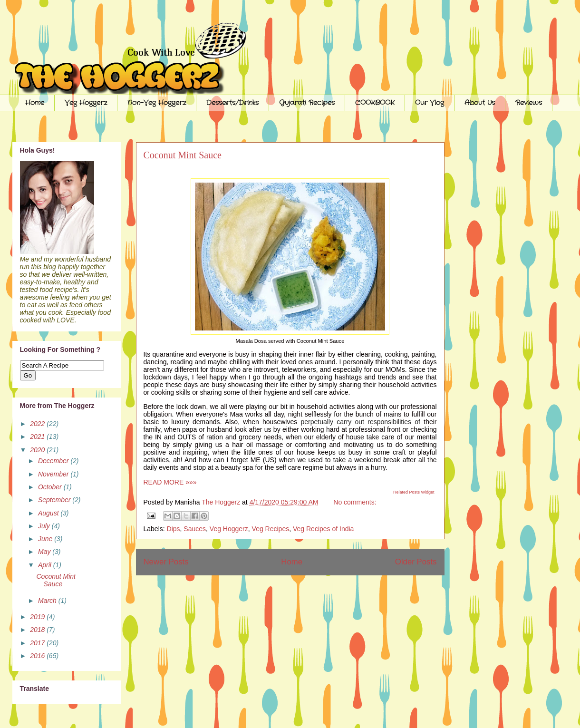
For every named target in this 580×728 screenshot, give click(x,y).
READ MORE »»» (170, 482)
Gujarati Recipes (307, 103)
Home (35, 103)
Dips (174, 529)
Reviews (529, 103)
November (54, 474)
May (45, 552)
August (49, 513)
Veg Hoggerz (86, 103)
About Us (480, 103)
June (46, 539)
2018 (38, 630)
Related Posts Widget (414, 492)
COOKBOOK (375, 103)
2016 (38, 656)
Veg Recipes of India (323, 529)
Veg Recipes (271, 529)
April (46, 565)
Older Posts (416, 562)
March (48, 601)
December (54, 461)
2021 (38, 437)
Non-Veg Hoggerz (157, 103)
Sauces (195, 529)
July (45, 526)
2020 (38, 450)
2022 (38, 424)
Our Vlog (430, 103)
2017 (38, 643)
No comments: (355, 502)
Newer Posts (166, 562)
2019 (38, 617)
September (55, 500)
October (51, 487)
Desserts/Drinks (232, 103)
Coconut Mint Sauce (183, 155)
